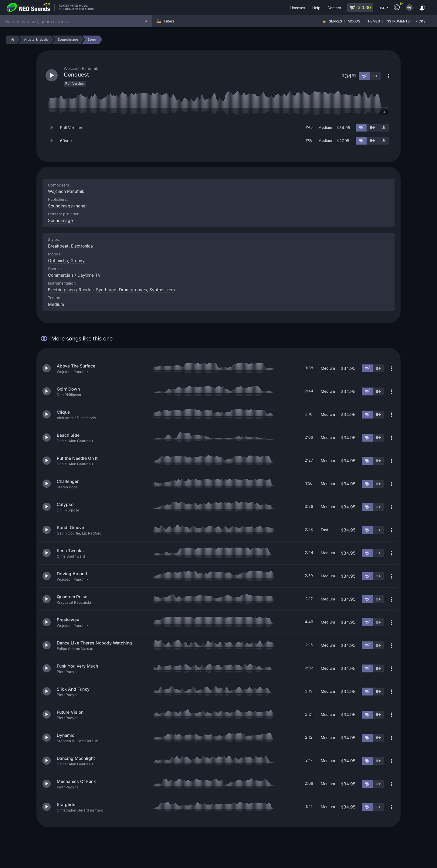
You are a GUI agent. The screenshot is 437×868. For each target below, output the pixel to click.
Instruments (398, 21)
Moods (354, 21)
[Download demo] (384, 128)
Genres (335, 21)
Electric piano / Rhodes (71, 290)
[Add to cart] (361, 128)
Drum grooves (133, 290)
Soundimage (60, 220)
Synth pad (106, 290)
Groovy (78, 260)
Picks (420, 21)
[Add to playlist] (372, 128)
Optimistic (58, 260)
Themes (373, 21)
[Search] (146, 21)
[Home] (12, 40)
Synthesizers (162, 290)
